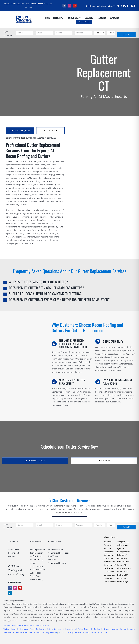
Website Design (10, 629)
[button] (69, 282)
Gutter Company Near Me (70, 632)
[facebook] (64, 6)
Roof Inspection (36, 553)
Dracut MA (122, 578)
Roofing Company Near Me (45, 632)
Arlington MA (123, 542)
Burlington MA (110, 565)
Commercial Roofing (57, 563)
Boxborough (123, 558)
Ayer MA (121, 548)
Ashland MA (122, 545)
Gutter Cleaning (36, 566)
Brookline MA (123, 562)
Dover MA (108, 578)
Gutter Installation (38, 569)
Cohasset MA (123, 572)
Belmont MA (109, 555)
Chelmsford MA (124, 568)
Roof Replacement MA (22, 632)
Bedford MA (109, 552)
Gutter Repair (35, 573)
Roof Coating (54, 556)
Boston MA (109, 558)
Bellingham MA (124, 552)
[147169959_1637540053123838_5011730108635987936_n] (24, 12)
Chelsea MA (109, 572)
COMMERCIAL (55, 542)
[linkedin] (10, 593)
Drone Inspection (56, 550)
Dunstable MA (110, 582)
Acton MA (108, 542)
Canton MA (122, 565)
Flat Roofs (53, 560)
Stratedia (24, 629)
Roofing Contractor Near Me (106, 629)
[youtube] (75, 6)
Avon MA (108, 548)
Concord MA (109, 575)
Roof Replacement (38, 550)
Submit (126, 35)
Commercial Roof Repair (59, 553)
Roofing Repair (36, 556)
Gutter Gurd (35, 576)
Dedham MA (123, 575)
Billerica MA (122, 555)
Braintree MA (109, 562)
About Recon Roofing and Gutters (14, 553)
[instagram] (69, 6)
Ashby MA (108, 545)
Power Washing (36, 580)
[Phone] (64, 33)
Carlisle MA (109, 568)
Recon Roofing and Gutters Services (45, 629)
